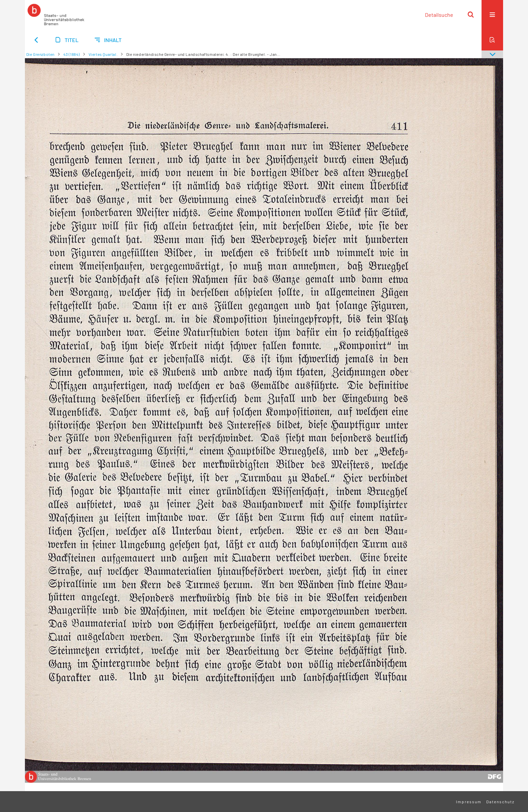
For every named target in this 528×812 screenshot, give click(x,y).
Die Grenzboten (40, 54)
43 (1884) (72, 54)
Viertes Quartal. (103, 54)
